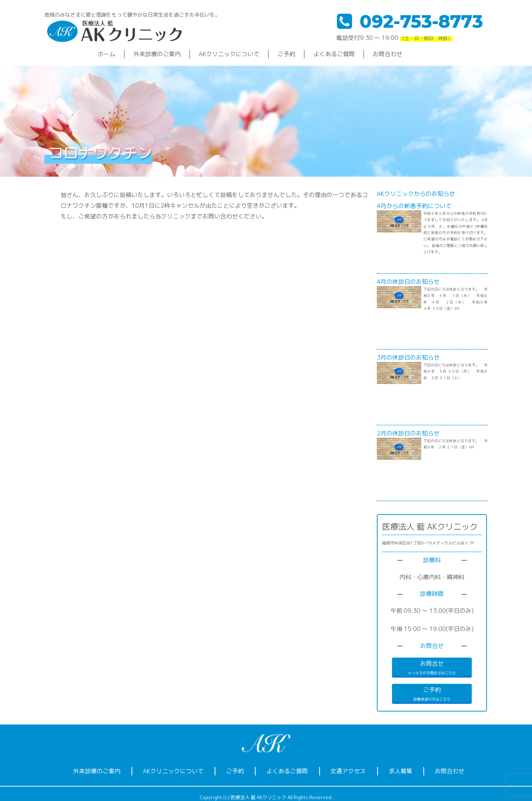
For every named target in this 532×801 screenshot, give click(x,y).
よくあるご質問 (334, 54)
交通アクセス (348, 771)
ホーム (106, 54)
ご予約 (286, 54)
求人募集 (400, 771)
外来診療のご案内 (157, 54)
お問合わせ (388, 54)
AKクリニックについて (229, 54)
